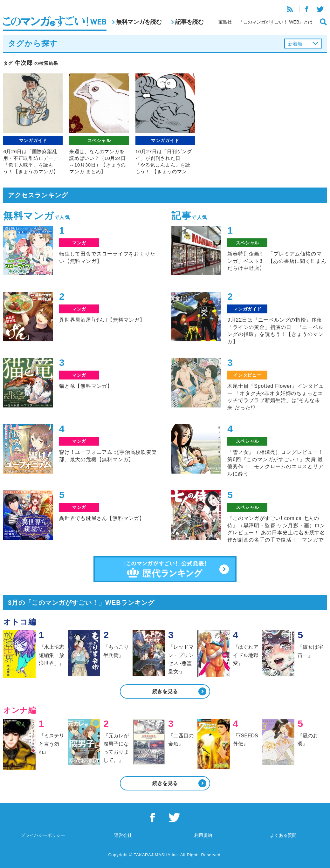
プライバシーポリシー (43, 835)
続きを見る (165, 691)
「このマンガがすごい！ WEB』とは (276, 22)
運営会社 (123, 835)
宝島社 (225, 22)
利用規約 (203, 835)
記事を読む (189, 22)
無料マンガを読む (139, 22)
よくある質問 (283, 835)
